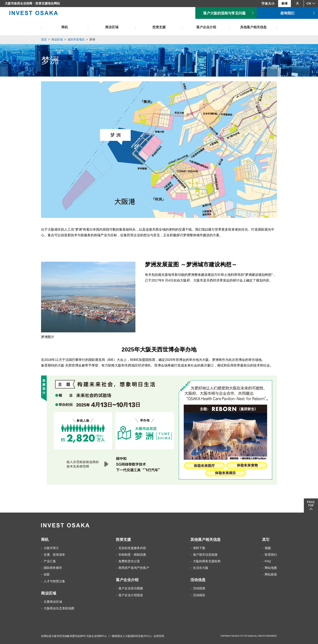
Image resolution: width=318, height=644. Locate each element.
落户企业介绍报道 (131, 595)
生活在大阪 (201, 568)
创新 (47, 574)
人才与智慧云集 (54, 581)
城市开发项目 (76, 40)
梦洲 (92, 40)
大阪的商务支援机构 (207, 561)
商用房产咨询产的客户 (134, 568)
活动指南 (199, 588)
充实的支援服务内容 (132, 548)
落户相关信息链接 (205, 555)
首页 (44, 40)
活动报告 (199, 595)
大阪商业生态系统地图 (59, 608)
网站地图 (271, 568)
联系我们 (271, 555)
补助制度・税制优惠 (132, 555)
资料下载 (199, 548)
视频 (268, 548)
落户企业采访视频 (131, 588)
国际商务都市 (53, 568)
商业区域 (57, 40)
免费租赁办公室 (129, 561)
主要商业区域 (53, 602)
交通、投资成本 (54, 555)
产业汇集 (50, 561)
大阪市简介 (51, 548)
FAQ (268, 561)
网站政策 (271, 574)
